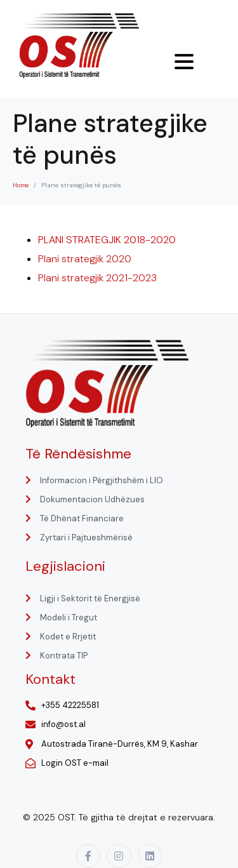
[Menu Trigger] (184, 62)
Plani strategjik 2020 (85, 259)
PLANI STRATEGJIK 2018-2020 (107, 240)
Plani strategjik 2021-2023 (97, 278)
